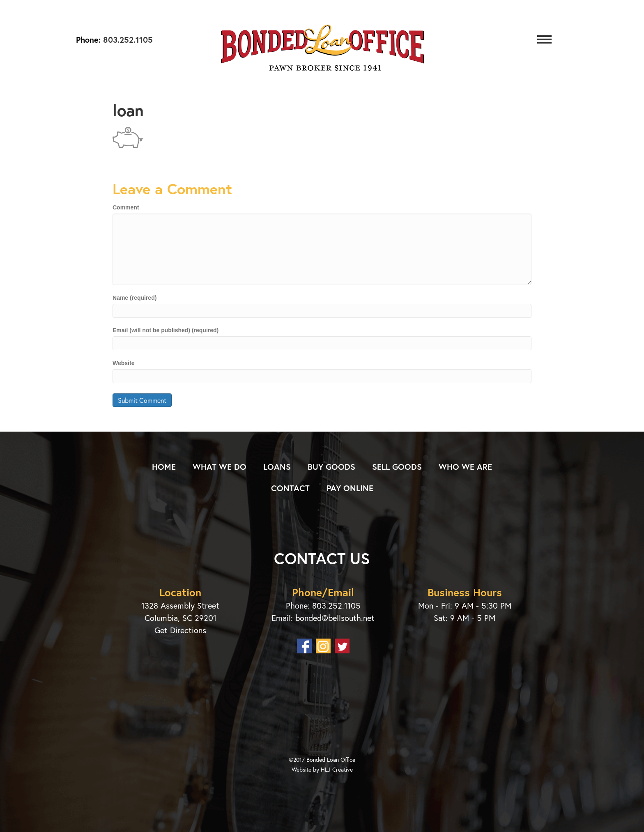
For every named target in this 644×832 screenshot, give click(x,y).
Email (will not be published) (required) (166, 330)
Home (164, 467)
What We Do (220, 467)
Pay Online (350, 488)
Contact (290, 488)
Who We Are (465, 467)
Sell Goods (397, 467)
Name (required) (135, 298)
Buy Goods (331, 467)
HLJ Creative (337, 769)
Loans (277, 467)
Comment (126, 207)
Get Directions (180, 630)
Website (123, 363)
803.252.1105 (127, 40)
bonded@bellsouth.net (335, 618)
